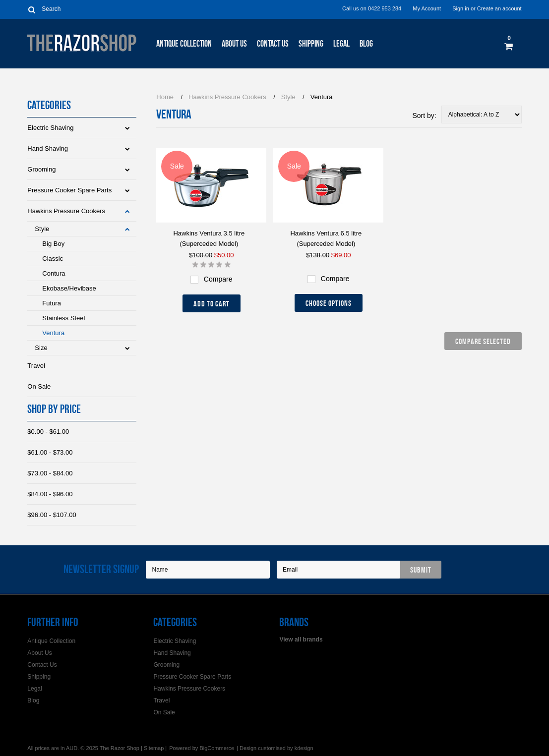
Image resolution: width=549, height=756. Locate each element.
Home (165, 97)
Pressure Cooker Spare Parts (69, 190)
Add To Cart (212, 304)
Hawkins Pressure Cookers (66, 211)
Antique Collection (184, 44)
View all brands (301, 640)
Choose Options (329, 303)
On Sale (39, 386)
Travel (36, 366)
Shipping (311, 44)
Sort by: (424, 116)
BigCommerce (217, 748)
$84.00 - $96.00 (50, 494)
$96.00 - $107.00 (52, 515)
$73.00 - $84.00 (50, 473)
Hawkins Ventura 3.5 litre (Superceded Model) (209, 238)
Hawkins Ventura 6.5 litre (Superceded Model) (326, 238)
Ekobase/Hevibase (69, 288)
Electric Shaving (50, 128)
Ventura (53, 333)
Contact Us (273, 44)
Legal (341, 44)
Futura (52, 303)
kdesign (304, 748)
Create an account (499, 8)
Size (41, 348)
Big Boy (53, 244)
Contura (54, 273)
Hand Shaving (48, 148)
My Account (427, 8)
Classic (53, 259)
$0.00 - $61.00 (48, 432)
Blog (366, 44)
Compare (218, 279)
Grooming (41, 169)
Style (42, 229)
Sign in (461, 8)
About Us (234, 44)
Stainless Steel (63, 318)
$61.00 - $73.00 (50, 452)
